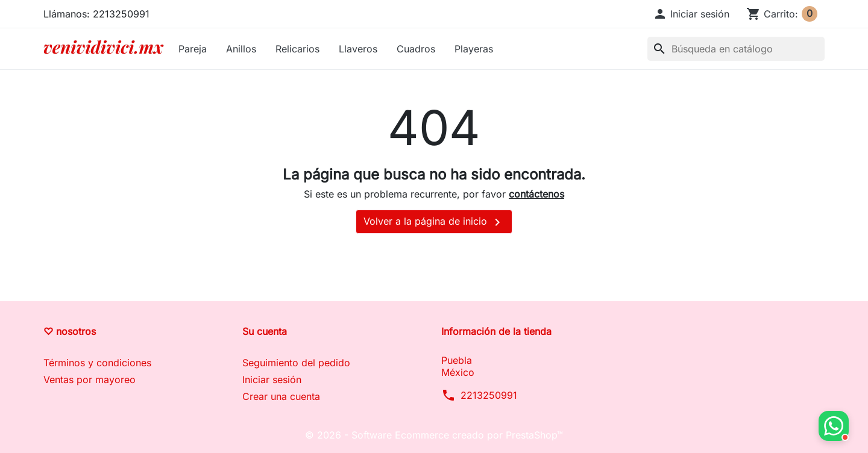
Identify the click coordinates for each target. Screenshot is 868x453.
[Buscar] (736, 49)
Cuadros (416, 49)
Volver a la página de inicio (434, 222)
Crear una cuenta (281, 396)
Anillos (241, 49)
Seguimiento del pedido (296, 363)
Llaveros (358, 49)
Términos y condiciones (97, 363)
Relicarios (297, 49)
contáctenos (536, 194)
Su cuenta (265, 331)
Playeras (474, 49)
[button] (691, 14)
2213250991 (489, 395)
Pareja (193, 49)
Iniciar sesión (272, 380)
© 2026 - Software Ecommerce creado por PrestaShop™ (434, 435)
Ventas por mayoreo (90, 380)
